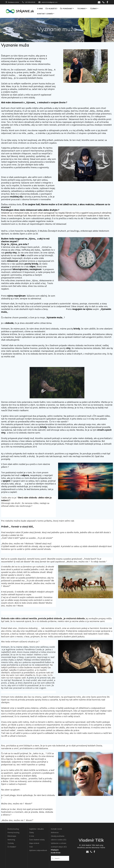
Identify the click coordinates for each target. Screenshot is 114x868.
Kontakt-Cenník (45, 14)
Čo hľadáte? (51, 9)
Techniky (82, 9)
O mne (40, 9)
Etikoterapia (12, 836)
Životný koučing (13, 829)
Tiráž (31, 847)
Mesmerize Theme (98, 848)
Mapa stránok (34, 843)
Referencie (55, 832)
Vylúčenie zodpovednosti (38, 850)
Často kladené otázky (37, 840)
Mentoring (11, 840)
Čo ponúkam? (66, 9)
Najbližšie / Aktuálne (36, 829)
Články (94, 9)
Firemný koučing (13, 832)
